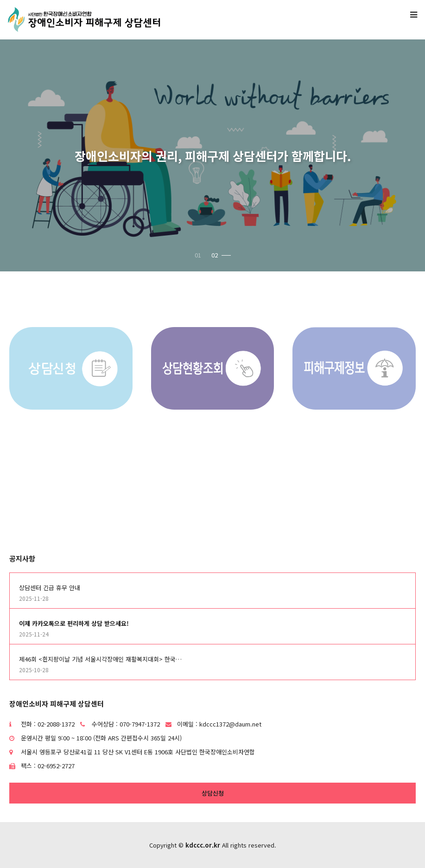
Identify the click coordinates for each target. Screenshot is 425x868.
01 (198, 255)
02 (221, 255)
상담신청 (213, 793)
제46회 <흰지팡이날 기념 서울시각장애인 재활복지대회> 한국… (100, 659)
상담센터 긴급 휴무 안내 (50, 588)
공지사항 (22, 558)
